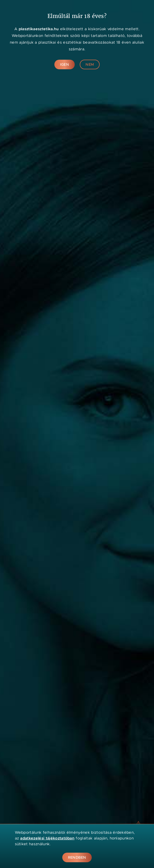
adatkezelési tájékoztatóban (47, 838)
